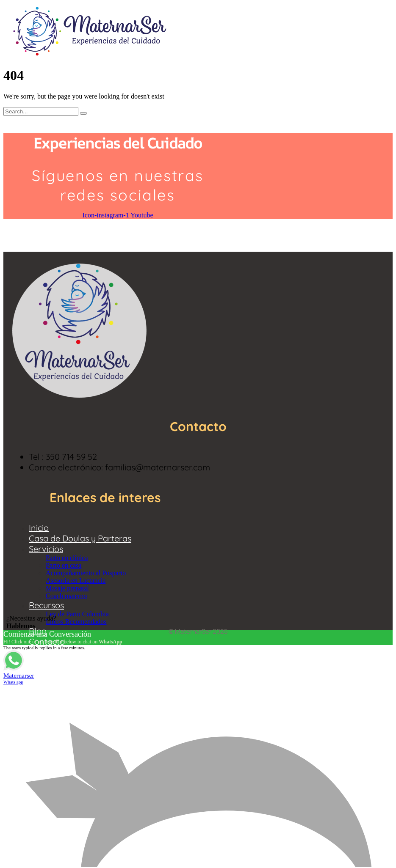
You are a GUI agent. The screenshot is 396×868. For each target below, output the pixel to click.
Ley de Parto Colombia (77, 614)
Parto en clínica (67, 558)
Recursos (46, 605)
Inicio (39, 528)
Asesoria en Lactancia (76, 581)
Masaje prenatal (67, 588)
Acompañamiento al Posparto (86, 573)
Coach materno (66, 596)
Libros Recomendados (76, 622)
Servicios (46, 549)
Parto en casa (64, 565)
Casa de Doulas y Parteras (80, 538)
